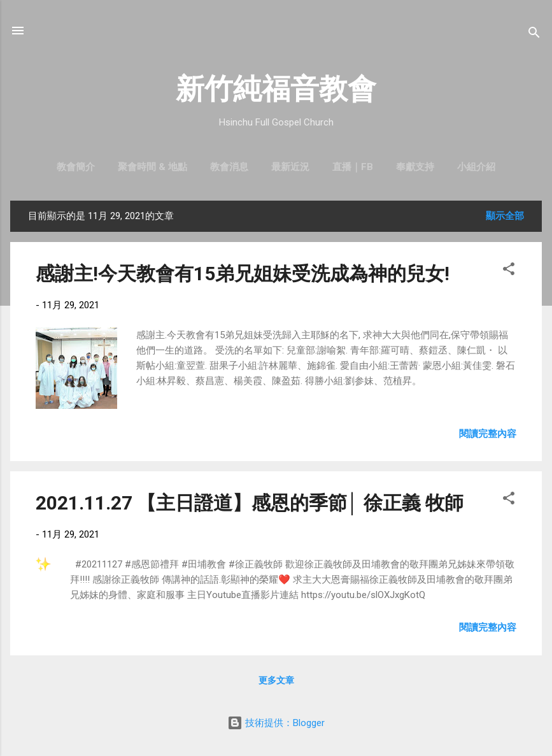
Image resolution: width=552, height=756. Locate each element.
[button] (509, 271)
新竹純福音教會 (276, 89)
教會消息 (229, 167)
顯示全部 (505, 216)
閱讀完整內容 (488, 434)
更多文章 (276, 680)
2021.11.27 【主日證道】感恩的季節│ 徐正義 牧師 (250, 503)
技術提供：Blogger (276, 723)
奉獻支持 (415, 167)
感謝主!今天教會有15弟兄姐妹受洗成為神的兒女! (243, 274)
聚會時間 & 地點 (152, 167)
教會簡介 (76, 167)
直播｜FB (353, 167)
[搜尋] (534, 35)
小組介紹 (476, 167)
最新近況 (290, 167)
